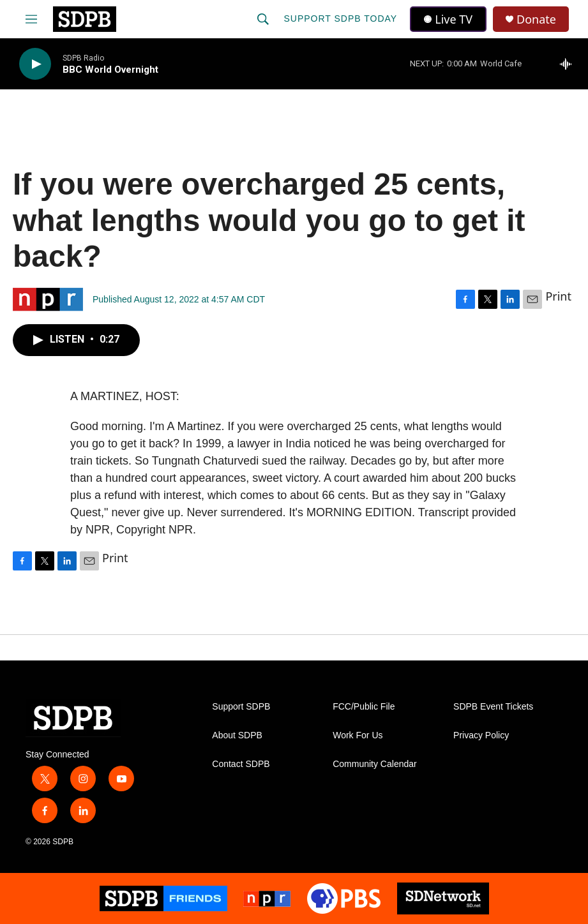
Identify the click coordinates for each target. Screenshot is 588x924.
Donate (536, 19)
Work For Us (358, 735)
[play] (35, 64)
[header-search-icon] (263, 19)
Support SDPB (241, 707)
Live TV (448, 19)
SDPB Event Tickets (493, 707)
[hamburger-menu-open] (31, 19)
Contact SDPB (241, 764)
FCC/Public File (364, 707)
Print (558, 296)
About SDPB (237, 735)
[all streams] (569, 64)
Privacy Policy (481, 735)
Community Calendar (375, 764)
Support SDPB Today (340, 19)
